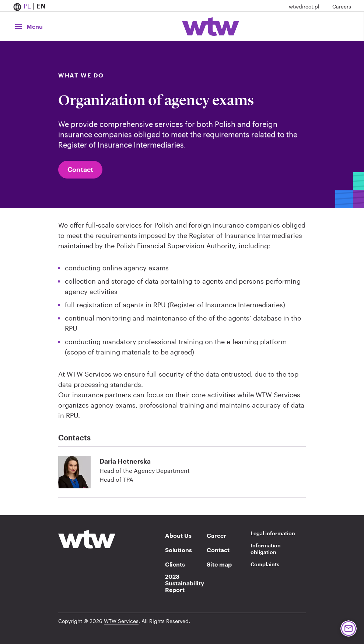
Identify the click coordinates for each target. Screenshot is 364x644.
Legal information (273, 533)
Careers (342, 6)
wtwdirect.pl (304, 6)
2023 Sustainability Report (183, 583)
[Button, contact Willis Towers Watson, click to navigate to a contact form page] (349, 629)
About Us (178, 536)
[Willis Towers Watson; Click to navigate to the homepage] (211, 27)
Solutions (178, 550)
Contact (80, 169)
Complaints (265, 564)
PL (27, 6)
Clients (175, 564)
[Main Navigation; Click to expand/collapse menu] (28, 26)
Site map (219, 564)
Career (216, 536)
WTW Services (121, 621)
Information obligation (266, 549)
